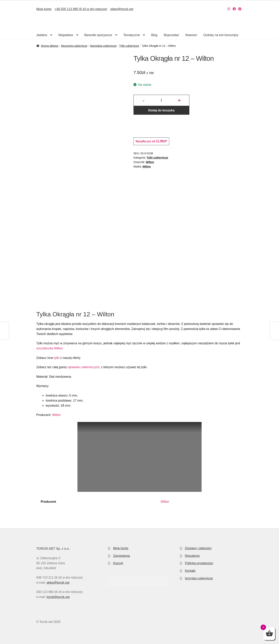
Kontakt (190, 571)
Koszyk (118, 563)
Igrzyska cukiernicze (199, 578)
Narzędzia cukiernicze (103, 46)
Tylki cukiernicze (129, 46)
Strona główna (50, 46)
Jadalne (42, 35)
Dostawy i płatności (198, 548)
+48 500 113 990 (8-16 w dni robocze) (81, 9)
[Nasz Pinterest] (240, 9)
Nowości (191, 35)
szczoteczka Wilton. (50, 348)
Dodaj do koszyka (161, 110)
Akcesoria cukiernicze (74, 46)
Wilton (150, 162)
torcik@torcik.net (58, 597)
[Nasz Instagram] (229, 9)
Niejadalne (66, 35)
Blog (154, 35)
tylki (57, 358)
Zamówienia (121, 556)
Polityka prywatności (199, 563)
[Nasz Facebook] (234, 9)
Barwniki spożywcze (98, 35)
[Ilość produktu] (161, 100)
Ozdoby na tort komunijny (221, 35)
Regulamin (192, 556)
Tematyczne (132, 35)
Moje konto (44, 9)
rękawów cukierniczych (83, 367)
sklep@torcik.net (122, 9)
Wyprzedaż (171, 35)
